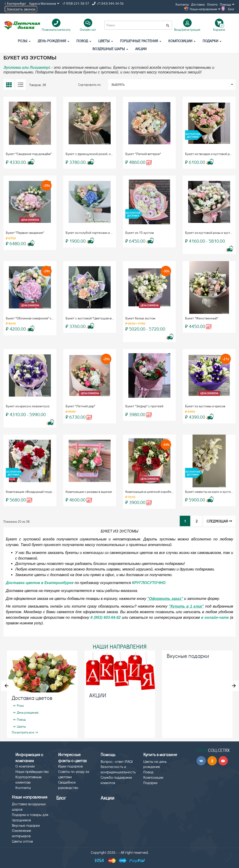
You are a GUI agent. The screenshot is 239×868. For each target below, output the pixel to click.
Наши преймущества (32, 771)
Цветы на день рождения (155, 764)
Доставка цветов (32, 698)
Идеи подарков (70, 766)
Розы (24, 41)
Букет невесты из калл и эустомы (210, 491)
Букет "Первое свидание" (25, 232)
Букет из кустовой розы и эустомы (211, 232)
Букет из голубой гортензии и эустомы (94, 232)
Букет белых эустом (140, 318)
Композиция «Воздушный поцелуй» (32, 491)
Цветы (106, 41)
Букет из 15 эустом (140, 232)
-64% (166, 444)
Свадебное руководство (68, 785)
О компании (25, 766)
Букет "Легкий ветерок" (143, 154)
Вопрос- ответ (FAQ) (117, 761)
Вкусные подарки (188, 656)
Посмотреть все (23, 732)
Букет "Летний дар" (80, 406)
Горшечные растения (141, 41)
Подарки (212, 41)
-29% (46, 185)
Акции (107, 798)
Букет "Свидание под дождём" (29, 154)
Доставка (198, 4)
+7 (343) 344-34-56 (108, 3)
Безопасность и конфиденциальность (118, 769)
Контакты (182, 4)
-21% (226, 359)
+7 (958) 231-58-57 (76, 3)
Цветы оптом (22, 841)
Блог (231, 9)
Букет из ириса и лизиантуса (28, 406)
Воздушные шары (110, 49)
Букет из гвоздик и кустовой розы (210, 154)
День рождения (53, 41)
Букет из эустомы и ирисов (205, 406)
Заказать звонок (21, 9)
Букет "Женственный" (202, 318)
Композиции (182, 41)
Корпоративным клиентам (28, 779)
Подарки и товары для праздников (30, 817)
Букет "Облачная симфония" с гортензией (38, 318)
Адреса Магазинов (44, 3)
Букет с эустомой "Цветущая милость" (94, 318)
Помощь (227, 4)
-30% (166, 271)
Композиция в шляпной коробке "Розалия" (157, 491)
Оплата (212, 4)
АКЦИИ (141, 49)
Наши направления (205, 9)
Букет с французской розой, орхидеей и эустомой (103, 154)
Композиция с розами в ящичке (89, 491)
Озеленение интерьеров (21, 833)
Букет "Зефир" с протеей (144, 406)
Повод (84, 41)
